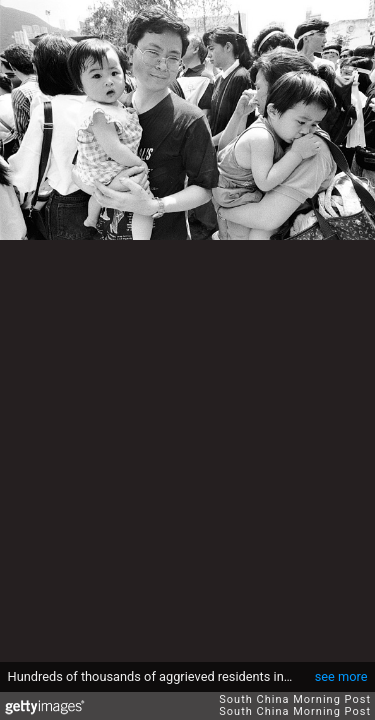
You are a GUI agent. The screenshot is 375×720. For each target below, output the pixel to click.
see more (341, 676)
